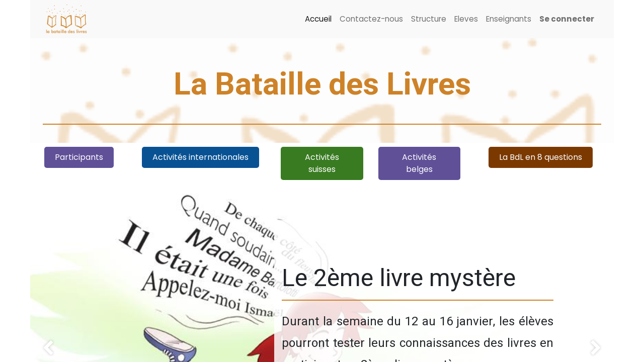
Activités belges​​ (419, 163)
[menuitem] (318, 19)
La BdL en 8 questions (541, 157)
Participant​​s (79, 157)
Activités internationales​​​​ (200, 157)
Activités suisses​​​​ (322, 163)
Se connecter (567, 19)
